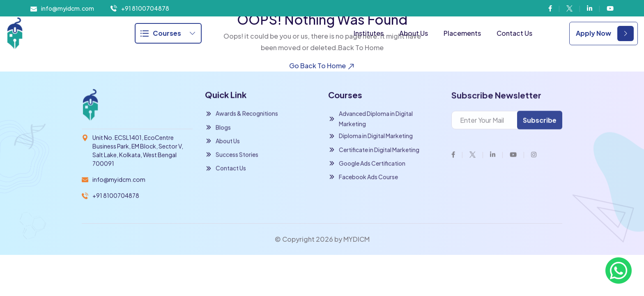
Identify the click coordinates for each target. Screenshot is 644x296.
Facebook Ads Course (363, 177)
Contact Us (514, 33)
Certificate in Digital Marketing (374, 150)
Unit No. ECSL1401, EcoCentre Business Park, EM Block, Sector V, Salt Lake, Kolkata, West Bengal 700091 (138, 151)
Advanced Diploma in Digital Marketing (370, 119)
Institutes (369, 33)
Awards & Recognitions (241, 114)
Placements (462, 33)
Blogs (218, 128)
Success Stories (232, 155)
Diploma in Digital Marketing (370, 136)
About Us (414, 33)
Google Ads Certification (367, 164)
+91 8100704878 (145, 8)
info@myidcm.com (68, 8)
